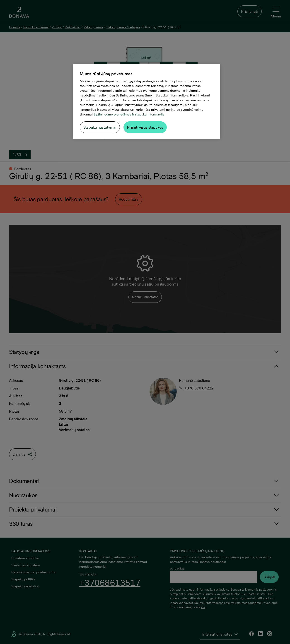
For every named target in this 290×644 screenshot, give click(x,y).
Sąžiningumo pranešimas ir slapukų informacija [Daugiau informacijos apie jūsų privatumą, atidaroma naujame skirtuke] (129, 114)
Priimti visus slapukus (145, 127)
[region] (147, 102)
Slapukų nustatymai (100, 127)
